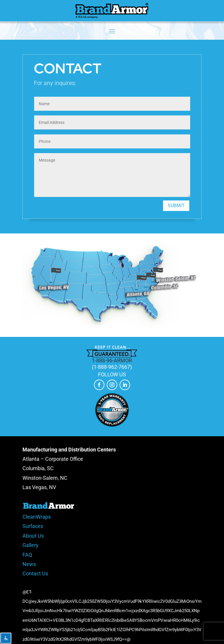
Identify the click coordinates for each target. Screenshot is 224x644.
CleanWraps (37, 517)
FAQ (27, 555)
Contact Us (35, 573)
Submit (176, 206)
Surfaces (33, 526)
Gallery (30, 545)
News (29, 564)
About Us (33, 536)
